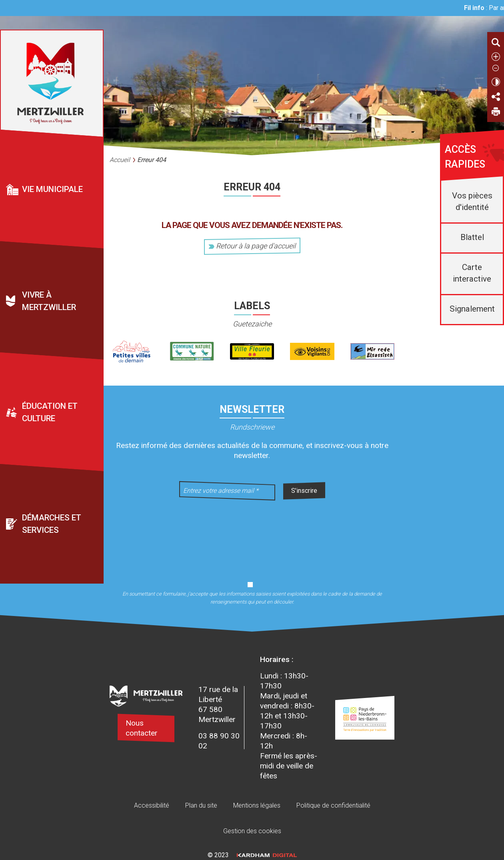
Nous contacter (142, 728)
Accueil (120, 160)
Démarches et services (52, 524)
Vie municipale (52, 189)
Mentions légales (257, 805)
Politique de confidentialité (333, 805)
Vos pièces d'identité (472, 201)
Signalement (472, 309)
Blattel (472, 237)
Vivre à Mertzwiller (49, 301)
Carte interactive (472, 273)
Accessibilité (152, 805)
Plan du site (201, 805)
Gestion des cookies (252, 831)
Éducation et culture (50, 412)
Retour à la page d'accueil (252, 246)
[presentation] (252, 536)
